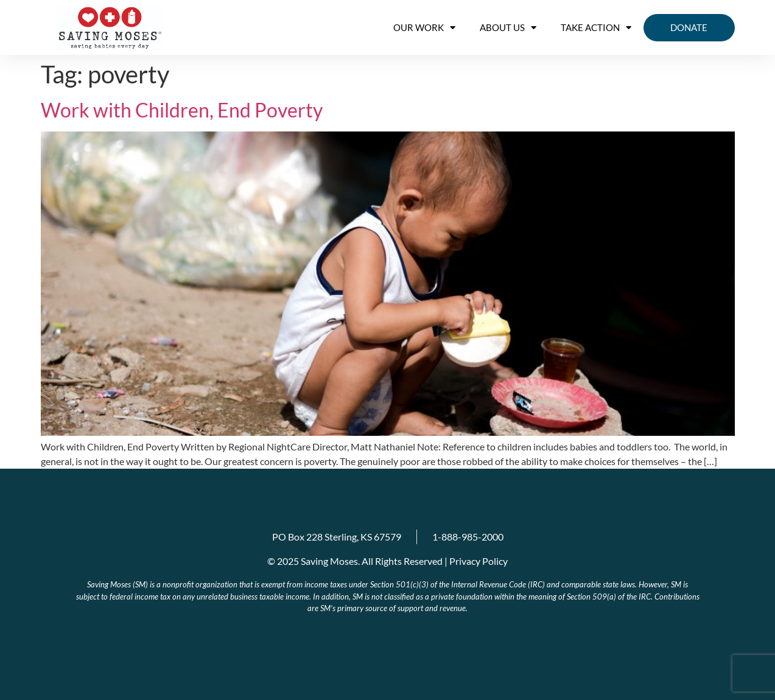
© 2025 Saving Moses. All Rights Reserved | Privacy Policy (387, 561)
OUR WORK (424, 28)
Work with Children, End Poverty (182, 110)
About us (508, 28)
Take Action (596, 28)
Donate (689, 27)
